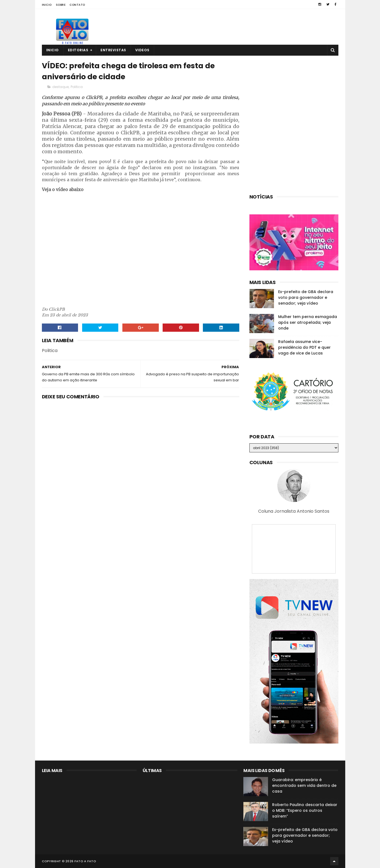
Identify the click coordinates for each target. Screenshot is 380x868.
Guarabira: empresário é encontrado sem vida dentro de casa (304, 785)
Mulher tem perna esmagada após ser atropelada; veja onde (308, 322)
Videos (142, 50)
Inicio (47, 5)
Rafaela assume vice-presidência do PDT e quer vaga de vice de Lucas (304, 347)
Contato (77, 5)
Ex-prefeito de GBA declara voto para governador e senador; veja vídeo (306, 297)
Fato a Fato (85, 861)
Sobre (61, 5)
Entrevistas (113, 50)
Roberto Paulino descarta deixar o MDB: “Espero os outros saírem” (305, 810)
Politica (77, 87)
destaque (61, 87)
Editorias (78, 50)
